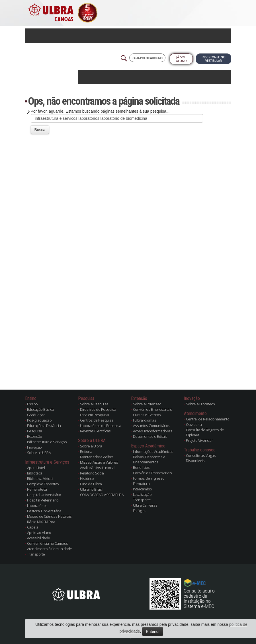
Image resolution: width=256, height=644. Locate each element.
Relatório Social (92, 473)
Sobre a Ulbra (91, 446)
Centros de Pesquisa (97, 420)
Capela (33, 527)
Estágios (140, 511)
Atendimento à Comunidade (50, 549)
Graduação (36, 415)
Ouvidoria (194, 424)
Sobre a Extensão (147, 404)
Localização (142, 494)
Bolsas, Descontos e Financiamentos (149, 459)
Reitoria (86, 451)
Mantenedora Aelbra (97, 457)
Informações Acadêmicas (153, 451)
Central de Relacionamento (208, 419)
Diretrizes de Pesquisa (98, 409)
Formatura (141, 484)
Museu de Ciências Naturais (49, 516)
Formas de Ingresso (149, 478)
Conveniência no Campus (48, 543)
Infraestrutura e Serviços (47, 442)
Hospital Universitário (44, 495)
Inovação (34, 447)
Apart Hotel (36, 468)
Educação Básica (41, 409)
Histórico (87, 478)
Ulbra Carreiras (145, 505)
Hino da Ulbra (91, 484)
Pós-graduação (39, 420)
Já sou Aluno (181, 59)
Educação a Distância (44, 426)
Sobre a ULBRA (39, 453)
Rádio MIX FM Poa (41, 522)
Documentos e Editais (150, 436)
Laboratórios (37, 505)
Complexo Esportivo (43, 484)
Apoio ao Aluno (39, 532)
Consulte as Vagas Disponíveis (201, 458)
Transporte (36, 554)
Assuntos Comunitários (152, 426)
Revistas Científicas (95, 431)
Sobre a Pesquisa (94, 404)
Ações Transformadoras (153, 431)
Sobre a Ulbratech (200, 404)
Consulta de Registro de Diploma (205, 432)
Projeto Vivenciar (199, 440)
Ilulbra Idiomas (145, 420)
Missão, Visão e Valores (99, 462)
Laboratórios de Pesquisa (101, 426)
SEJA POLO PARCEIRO (147, 58)
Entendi (152, 631)
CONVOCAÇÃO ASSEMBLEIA (102, 495)
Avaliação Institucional (98, 468)
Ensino (32, 404)
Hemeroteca (37, 489)
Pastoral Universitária (44, 511)
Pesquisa (35, 431)
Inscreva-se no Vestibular (214, 59)
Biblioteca (35, 473)
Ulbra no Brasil (92, 489)
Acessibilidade (39, 538)
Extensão (35, 436)
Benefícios (141, 467)
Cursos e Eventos (147, 415)
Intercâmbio (143, 489)
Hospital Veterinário (43, 500)
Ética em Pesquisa (95, 415)
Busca (40, 130)
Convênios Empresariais (152, 409)
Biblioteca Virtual (40, 478)
